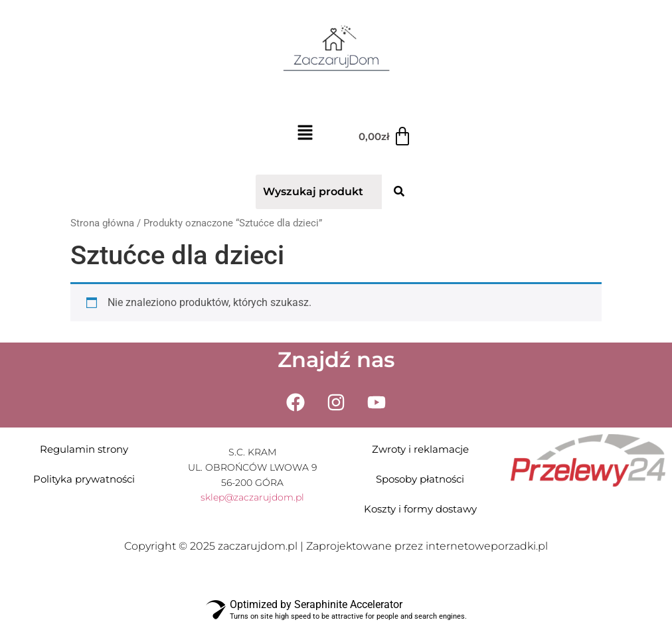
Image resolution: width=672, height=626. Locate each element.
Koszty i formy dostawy (420, 509)
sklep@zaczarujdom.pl (252, 497)
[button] (305, 134)
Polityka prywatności (84, 479)
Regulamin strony (84, 449)
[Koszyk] (385, 137)
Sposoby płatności (420, 479)
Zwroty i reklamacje (420, 449)
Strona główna (102, 223)
